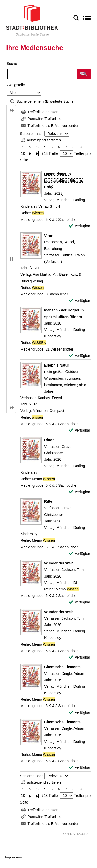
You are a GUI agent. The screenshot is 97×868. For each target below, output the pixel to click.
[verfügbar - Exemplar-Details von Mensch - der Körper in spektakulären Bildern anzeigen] (80, 356)
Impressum (13, 857)
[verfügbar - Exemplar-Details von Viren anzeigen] (80, 301)
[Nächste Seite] (30, 154)
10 (23, 153)
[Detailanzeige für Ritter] (49, 440)
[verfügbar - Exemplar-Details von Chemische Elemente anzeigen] (80, 713)
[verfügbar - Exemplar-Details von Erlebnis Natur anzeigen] (80, 430)
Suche (12, 64)
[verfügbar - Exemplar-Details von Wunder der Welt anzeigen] (80, 602)
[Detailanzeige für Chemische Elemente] (62, 667)
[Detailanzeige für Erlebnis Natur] (57, 365)
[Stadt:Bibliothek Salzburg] (32, 20)
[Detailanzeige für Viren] (49, 236)
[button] (84, 74)
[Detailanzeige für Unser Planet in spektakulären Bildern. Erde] (64, 180)
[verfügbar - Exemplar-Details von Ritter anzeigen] (80, 492)
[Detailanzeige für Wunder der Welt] (59, 563)
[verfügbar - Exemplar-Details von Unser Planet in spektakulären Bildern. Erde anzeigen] (80, 226)
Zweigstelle (16, 85)
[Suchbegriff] (42, 74)
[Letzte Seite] (38, 154)
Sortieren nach (32, 134)
